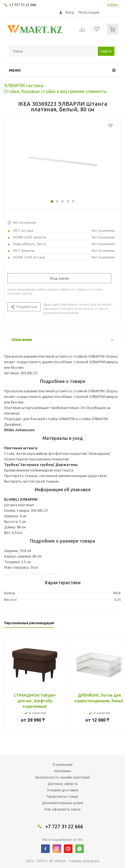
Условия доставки (62, 790)
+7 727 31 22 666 (23, 5)
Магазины (63, 771)
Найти (106, 51)
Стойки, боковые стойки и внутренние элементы (55, 91)
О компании (62, 764)
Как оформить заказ (63, 809)
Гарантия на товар (62, 796)
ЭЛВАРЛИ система (24, 86)
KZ (110, 5)
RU (116, 5)
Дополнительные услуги (62, 803)
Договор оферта (63, 784)
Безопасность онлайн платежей (63, 777)
